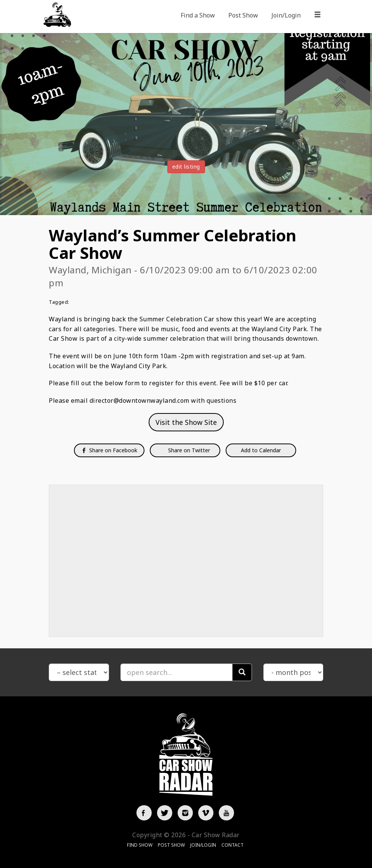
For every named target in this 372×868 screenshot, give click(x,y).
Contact (232, 845)
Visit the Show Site (186, 422)
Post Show (243, 15)
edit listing (186, 167)
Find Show (140, 845)
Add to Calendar (261, 450)
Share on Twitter (188, 450)
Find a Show (198, 15)
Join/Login (286, 15)
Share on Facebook (109, 450)
